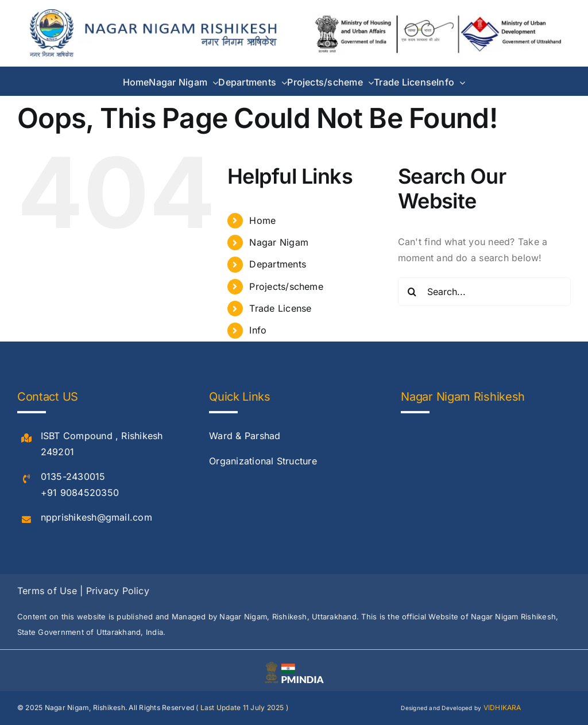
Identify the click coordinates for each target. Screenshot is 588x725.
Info (258, 330)
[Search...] (484, 292)
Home (262, 220)
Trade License (280, 308)
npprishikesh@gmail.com (96, 517)
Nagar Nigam (279, 242)
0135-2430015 (73, 476)
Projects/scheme (286, 286)
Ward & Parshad (245, 436)
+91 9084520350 (80, 493)
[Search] (412, 292)
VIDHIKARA (502, 707)
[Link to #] (26, 439)
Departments (278, 264)
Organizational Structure (263, 461)
